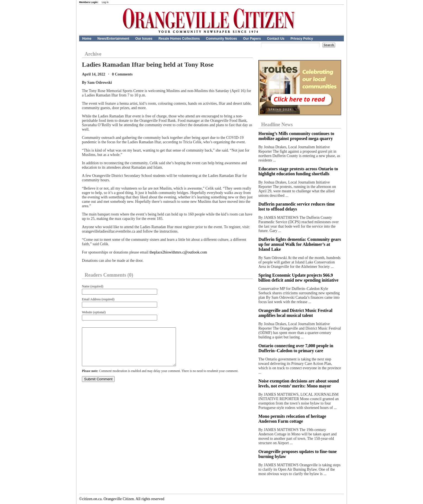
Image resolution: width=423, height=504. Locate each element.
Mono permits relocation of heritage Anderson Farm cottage (292, 419)
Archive (93, 54)
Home (87, 39)
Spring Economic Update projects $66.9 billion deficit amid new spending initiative (298, 278)
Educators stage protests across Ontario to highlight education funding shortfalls (298, 171)
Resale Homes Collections (179, 39)
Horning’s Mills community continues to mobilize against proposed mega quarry (296, 136)
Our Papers (252, 39)
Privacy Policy (302, 39)
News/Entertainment (113, 39)
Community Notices (222, 39)
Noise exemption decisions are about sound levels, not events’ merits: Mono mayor (299, 383)
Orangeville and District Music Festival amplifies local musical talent (295, 313)
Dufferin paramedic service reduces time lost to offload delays (297, 207)
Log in (105, 2)
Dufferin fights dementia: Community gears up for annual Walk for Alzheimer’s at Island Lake (300, 244)
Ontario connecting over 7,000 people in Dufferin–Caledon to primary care (296, 348)
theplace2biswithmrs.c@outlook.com (178, 252)
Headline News (277, 125)
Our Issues (144, 39)
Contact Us (276, 39)
